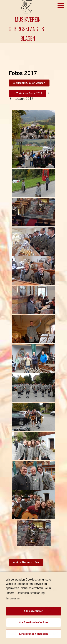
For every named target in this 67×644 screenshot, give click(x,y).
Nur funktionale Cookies (34, 622)
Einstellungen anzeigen (34, 634)
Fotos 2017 (35, 93)
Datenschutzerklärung (31, 593)
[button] (29, 83)
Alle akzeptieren (34, 611)
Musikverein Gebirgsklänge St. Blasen (28, 29)
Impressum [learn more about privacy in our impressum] (13, 598)
